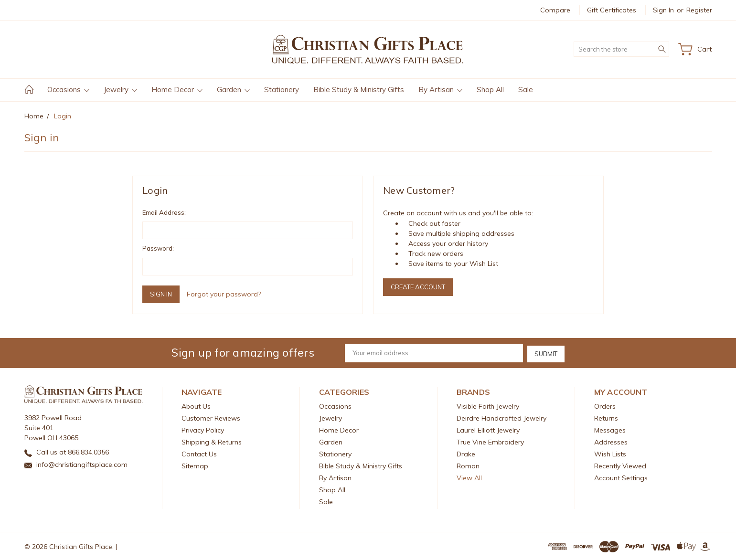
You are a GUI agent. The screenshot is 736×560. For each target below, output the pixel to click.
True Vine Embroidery (490, 441)
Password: (158, 248)
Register (699, 10)
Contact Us (199, 453)
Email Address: (164, 212)
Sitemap (195, 465)
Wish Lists (610, 453)
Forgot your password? (224, 294)
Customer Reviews (211, 417)
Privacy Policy (203, 429)
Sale (526, 90)
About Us (196, 405)
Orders (605, 405)
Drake (466, 453)
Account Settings (621, 477)
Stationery (282, 90)
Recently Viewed (620, 465)
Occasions (68, 90)
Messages (610, 429)
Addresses (611, 441)
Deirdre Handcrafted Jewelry (501, 417)
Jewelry (120, 90)
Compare (555, 10)
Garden (233, 90)
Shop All (490, 90)
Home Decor (177, 90)
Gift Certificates (612, 10)
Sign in (663, 10)
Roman (468, 465)
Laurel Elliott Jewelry (488, 429)
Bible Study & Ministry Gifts (359, 90)
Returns (606, 417)
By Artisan (440, 90)
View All (469, 477)
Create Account (418, 287)
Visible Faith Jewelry (488, 405)
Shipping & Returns (212, 441)
